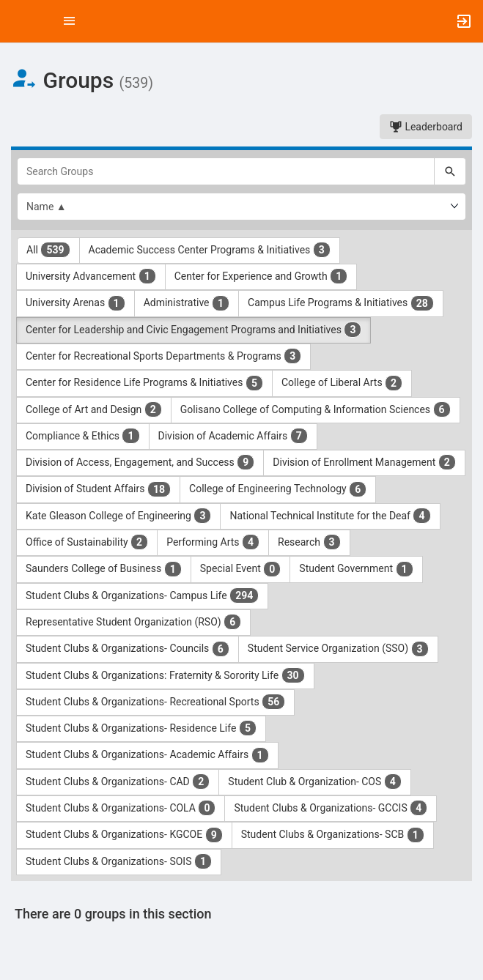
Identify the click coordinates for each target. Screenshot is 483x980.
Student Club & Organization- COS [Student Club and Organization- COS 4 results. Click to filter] (315, 782)
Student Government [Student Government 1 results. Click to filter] (356, 569)
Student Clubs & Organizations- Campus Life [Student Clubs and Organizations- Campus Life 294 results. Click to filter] (142, 595)
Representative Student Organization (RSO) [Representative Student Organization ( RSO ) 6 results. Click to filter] (133, 622)
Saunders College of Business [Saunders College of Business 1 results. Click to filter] (104, 569)
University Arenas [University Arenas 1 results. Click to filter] (75, 303)
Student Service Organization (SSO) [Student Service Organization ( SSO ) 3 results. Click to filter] (338, 649)
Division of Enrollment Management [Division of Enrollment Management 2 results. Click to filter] (364, 462)
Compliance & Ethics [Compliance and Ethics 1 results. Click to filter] (83, 436)
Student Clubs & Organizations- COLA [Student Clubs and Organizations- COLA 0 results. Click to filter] (121, 808)
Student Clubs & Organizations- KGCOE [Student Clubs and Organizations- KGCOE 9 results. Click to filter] (124, 835)
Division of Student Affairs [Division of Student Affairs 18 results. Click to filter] (98, 489)
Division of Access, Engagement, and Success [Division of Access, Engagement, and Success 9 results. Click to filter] (140, 462)
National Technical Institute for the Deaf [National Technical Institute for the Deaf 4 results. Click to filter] (330, 516)
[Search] (450, 171)
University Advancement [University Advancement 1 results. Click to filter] (91, 276)
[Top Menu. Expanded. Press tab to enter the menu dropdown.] (70, 21)
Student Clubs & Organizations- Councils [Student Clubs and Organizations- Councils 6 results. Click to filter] (128, 649)
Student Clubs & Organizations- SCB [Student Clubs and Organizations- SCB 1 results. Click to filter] (333, 835)
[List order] (241, 207)
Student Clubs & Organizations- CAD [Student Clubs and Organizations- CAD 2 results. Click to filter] (118, 782)
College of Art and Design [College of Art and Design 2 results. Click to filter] (94, 409)
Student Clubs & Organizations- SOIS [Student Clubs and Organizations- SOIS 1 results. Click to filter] (119, 861)
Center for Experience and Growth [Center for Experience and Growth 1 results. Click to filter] (261, 276)
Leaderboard (426, 127)
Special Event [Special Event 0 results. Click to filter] (241, 569)
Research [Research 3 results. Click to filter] (309, 542)
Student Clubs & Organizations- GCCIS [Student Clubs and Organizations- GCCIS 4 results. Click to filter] (331, 808)
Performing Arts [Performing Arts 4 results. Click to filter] (213, 542)
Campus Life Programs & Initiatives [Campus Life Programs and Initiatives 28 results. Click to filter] (341, 303)
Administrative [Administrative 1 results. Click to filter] (187, 303)
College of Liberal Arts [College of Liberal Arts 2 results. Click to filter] (342, 383)
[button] (18, 21)
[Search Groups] (226, 171)
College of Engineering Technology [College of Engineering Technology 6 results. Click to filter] (278, 489)
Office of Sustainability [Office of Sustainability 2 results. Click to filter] (87, 542)
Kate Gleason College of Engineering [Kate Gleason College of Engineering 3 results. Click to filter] (118, 516)
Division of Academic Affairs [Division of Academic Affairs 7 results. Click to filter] (233, 436)
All (48, 250)
